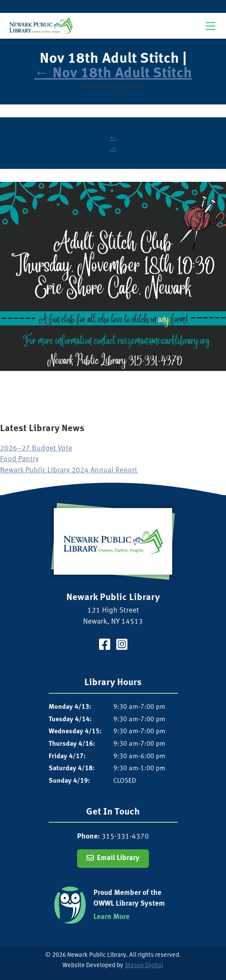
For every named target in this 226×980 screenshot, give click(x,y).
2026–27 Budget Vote (36, 449)
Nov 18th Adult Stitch (113, 73)
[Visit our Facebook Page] (105, 646)
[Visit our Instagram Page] (122, 646)
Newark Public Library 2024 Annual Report (69, 470)
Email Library (118, 858)
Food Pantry (19, 459)
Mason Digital (144, 966)
